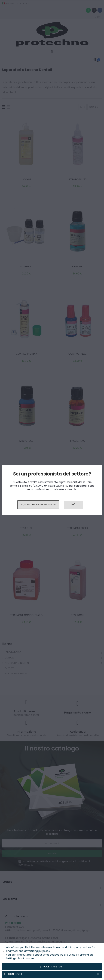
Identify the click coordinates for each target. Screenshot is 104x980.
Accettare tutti (52, 967)
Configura (52, 974)
